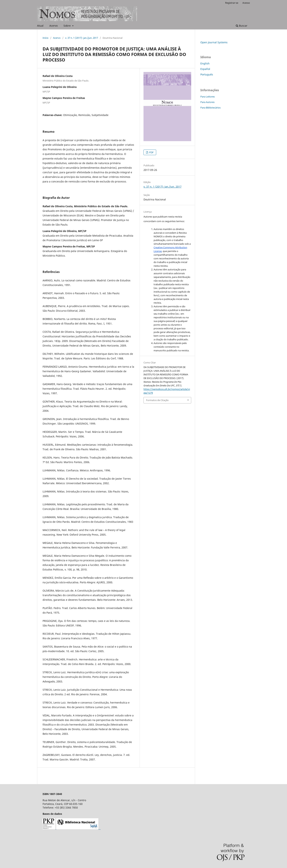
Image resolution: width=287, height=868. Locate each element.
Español (205, 69)
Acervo (53, 26)
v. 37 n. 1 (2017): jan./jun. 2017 (82, 38)
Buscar (242, 26)
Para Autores (207, 102)
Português (207, 74)
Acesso (246, 3)
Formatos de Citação (157, 400)
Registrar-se (232, 3)
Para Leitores (208, 97)
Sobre (67, 26)
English (205, 63)
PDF (151, 152)
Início (46, 38)
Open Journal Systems (214, 42)
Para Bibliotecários (210, 108)
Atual (40, 26)
